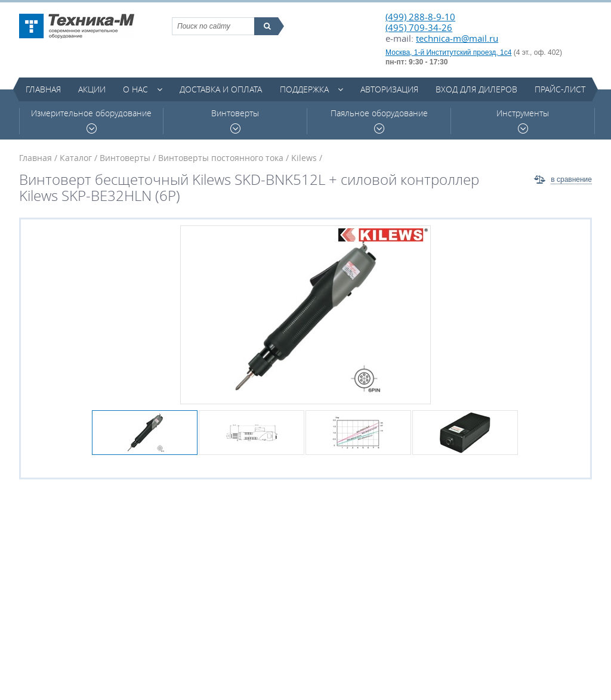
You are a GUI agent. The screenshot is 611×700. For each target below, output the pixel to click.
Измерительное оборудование (91, 121)
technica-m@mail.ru (457, 38)
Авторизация (389, 89)
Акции (92, 89)
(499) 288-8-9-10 (420, 17)
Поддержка (304, 89)
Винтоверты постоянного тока (221, 158)
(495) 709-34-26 (419, 27)
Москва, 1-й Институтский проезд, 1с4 (448, 52)
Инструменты (523, 121)
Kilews (304, 158)
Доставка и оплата (221, 89)
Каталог (76, 158)
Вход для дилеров (476, 89)
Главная (43, 89)
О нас (135, 89)
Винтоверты (235, 121)
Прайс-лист (560, 89)
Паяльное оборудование (379, 121)
